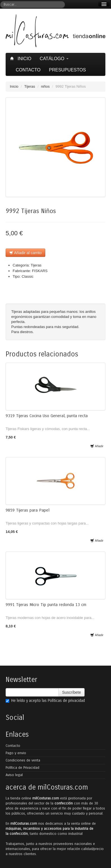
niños (45, 86)
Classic (28, 276)
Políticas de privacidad (66, 701)
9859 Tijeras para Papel (28, 510)
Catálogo (54, 59)
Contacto (28, 70)
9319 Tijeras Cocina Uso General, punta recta (47, 416)
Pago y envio (16, 753)
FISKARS (40, 271)
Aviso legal (14, 775)
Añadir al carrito (25, 253)
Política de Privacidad (22, 768)
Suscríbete (72, 692)
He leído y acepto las (45, 701)
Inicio (21, 59)
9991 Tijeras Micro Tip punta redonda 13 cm (46, 605)
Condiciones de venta (23, 760)
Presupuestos (67, 70)
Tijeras (30, 86)
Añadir (97, 446)
